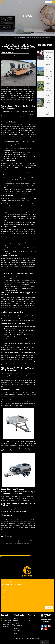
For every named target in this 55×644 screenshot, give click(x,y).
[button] (27, 52)
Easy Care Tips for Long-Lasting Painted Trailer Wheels (48, 107)
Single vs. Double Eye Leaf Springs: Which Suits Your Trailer (49, 74)
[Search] (54, 2)
